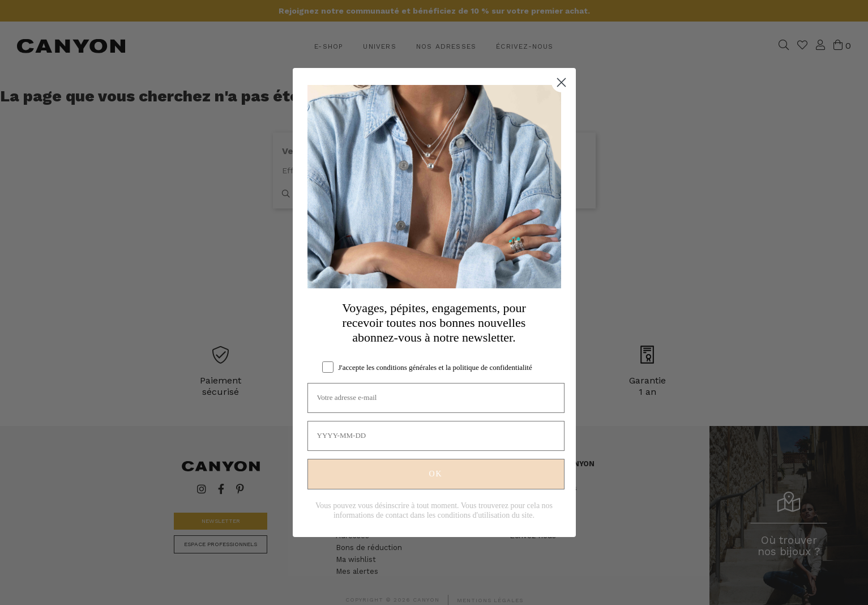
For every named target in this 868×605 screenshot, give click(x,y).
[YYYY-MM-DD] (436, 436)
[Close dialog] (561, 82)
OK (435, 474)
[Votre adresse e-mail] (436, 398)
